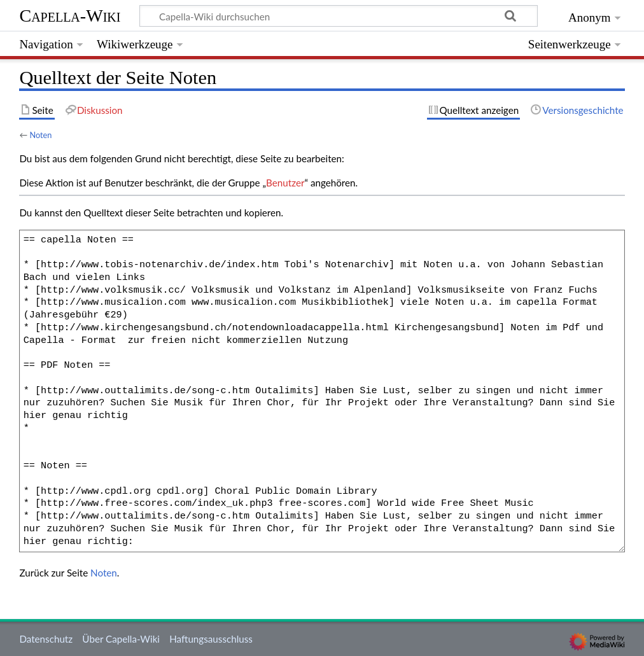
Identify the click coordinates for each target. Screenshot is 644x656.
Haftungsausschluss (211, 639)
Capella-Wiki (70, 16)
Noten (40, 135)
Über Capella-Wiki (121, 639)
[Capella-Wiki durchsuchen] (339, 16)
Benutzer (285, 183)
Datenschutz (46, 639)
